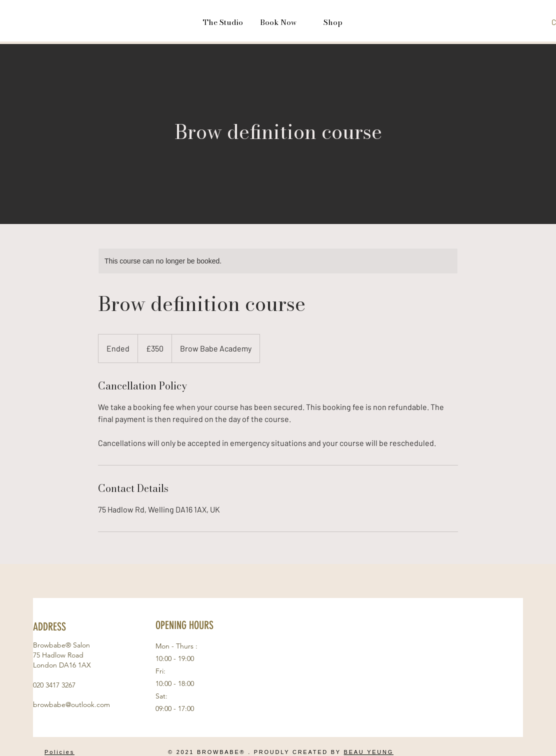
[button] (223, 22)
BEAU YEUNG (369, 752)
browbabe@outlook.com (71, 704)
